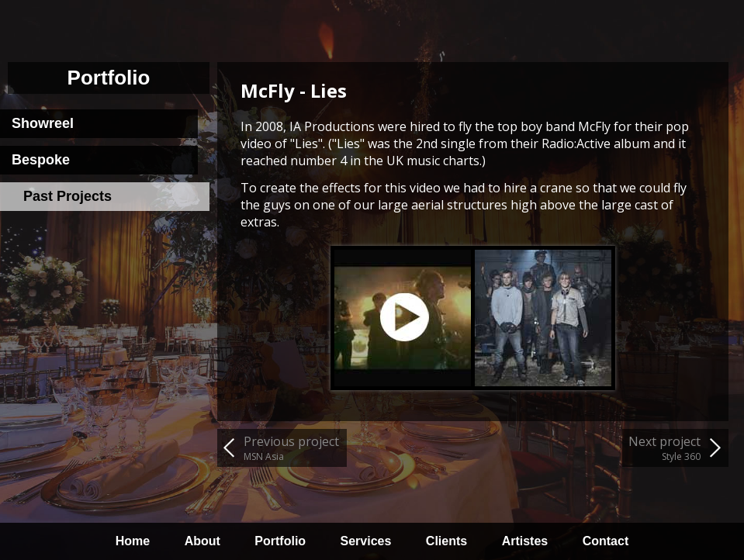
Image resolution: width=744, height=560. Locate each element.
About (202, 541)
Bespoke (41, 160)
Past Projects (67, 196)
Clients (446, 541)
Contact (606, 541)
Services (366, 541)
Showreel (43, 123)
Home (133, 541)
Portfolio (280, 541)
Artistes (525, 541)
